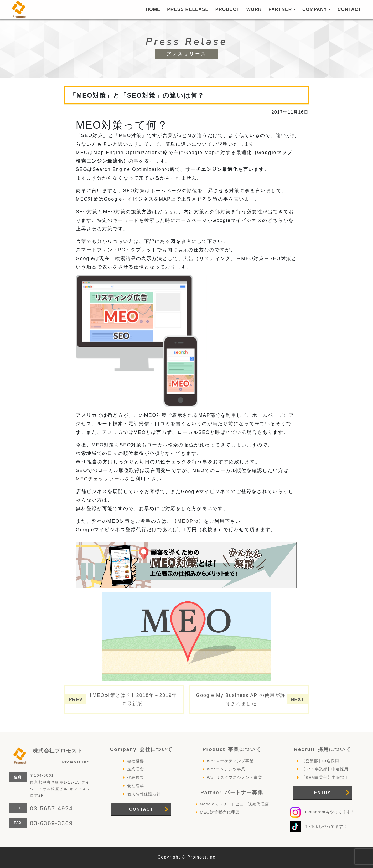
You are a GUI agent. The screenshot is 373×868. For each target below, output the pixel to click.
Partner (232, 792)
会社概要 (136, 761)
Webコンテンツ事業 (226, 769)
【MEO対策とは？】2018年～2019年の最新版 (132, 699)
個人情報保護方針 (144, 794)
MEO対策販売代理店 (220, 812)
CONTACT (349, 9)
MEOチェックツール (100, 479)
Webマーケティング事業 (230, 761)
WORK (254, 9)
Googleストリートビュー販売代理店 (235, 804)
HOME (153, 9)
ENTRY (323, 793)
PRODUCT (227, 9)
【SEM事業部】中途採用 (325, 777)
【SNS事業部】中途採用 (325, 769)
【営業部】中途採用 (320, 761)
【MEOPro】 (188, 521)
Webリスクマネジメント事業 (234, 777)
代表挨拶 (136, 777)
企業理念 (136, 769)
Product (232, 749)
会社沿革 (136, 786)
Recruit (322, 749)
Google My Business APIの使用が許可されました (241, 699)
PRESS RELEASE (188, 9)
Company (141, 749)
